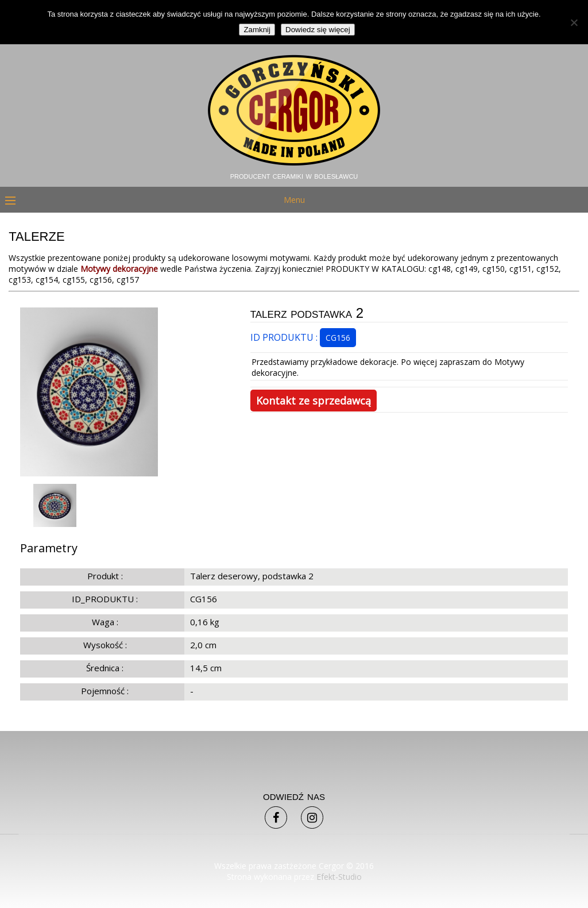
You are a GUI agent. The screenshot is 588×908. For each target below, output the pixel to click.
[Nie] (574, 22)
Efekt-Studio (339, 877)
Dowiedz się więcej (318, 30)
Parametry (49, 548)
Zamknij (257, 30)
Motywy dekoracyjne (119, 269)
